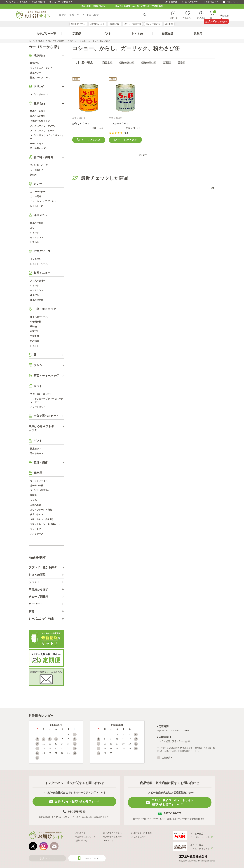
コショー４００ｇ (119, 123)
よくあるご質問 (138, 837)
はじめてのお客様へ (112, 833)
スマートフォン (90, 858)
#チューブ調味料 (133, 24)
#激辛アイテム (78, 24)
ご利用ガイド (212, 2)
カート (213, 15)
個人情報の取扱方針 (112, 837)
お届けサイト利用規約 (141, 833)
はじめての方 (191, 2)
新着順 (167, 63)
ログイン (174, 18)
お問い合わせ (232, 2)
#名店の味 (115, 24)
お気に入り (188, 18)
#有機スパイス (97, 24)
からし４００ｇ (81, 123)
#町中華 (169, 24)
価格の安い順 (127, 63)
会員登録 (173, 2)
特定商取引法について (85, 837)
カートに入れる (91, 140)
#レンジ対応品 (153, 24)
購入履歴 (201, 18)
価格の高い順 (149, 63)
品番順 (181, 63)
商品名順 (107, 63)
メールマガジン (110, 841)
